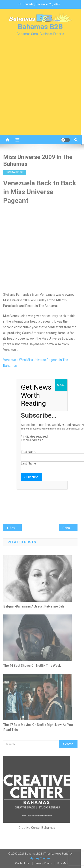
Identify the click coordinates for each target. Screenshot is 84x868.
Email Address (32, 440)
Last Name (28, 463)
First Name (28, 452)
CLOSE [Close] (61, 385)
